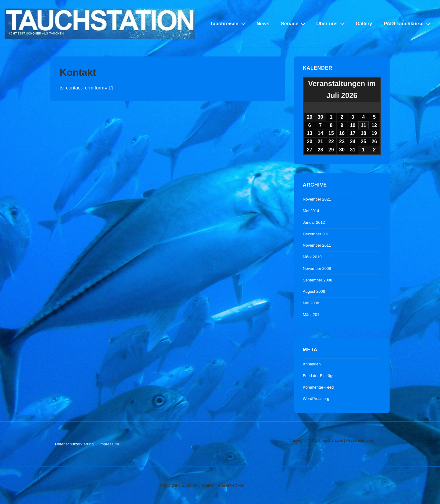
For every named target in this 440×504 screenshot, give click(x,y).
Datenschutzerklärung (74, 444)
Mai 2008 (311, 303)
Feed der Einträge (319, 376)
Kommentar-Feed (318, 387)
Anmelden (312, 364)
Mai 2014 (311, 211)
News (263, 24)
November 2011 (317, 245)
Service (294, 24)
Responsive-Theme (306, 447)
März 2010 (312, 257)
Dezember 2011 (317, 234)
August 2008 (314, 291)
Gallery (364, 24)
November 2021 (317, 199)
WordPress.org (316, 399)
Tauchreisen (229, 24)
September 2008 (317, 280)
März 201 (311, 315)
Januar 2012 (314, 222)
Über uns (331, 24)
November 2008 (317, 268)
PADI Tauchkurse (408, 24)
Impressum (109, 444)
